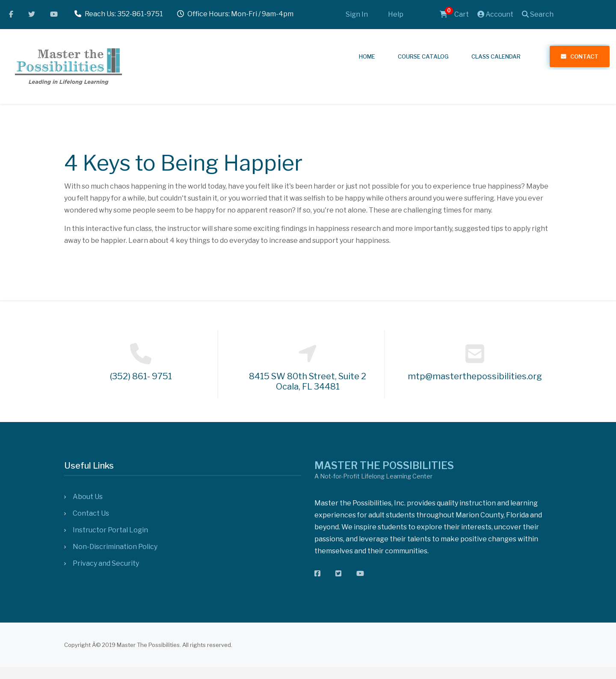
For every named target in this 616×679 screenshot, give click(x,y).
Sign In (357, 14)
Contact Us (91, 513)
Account (495, 14)
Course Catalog (423, 56)
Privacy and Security (106, 563)
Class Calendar (496, 56)
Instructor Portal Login (110, 530)
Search (538, 14)
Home (367, 56)
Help (396, 14)
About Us (88, 497)
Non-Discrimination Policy (115, 547)
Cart (454, 14)
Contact (584, 56)
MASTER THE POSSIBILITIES (384, 466)
